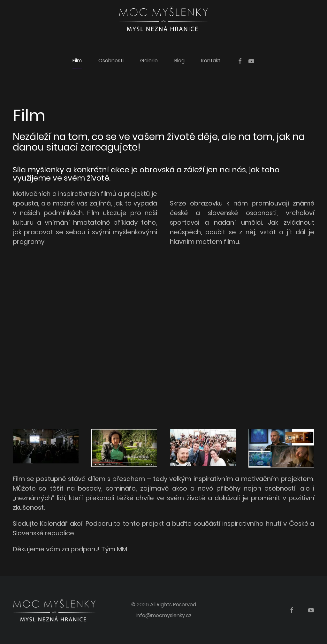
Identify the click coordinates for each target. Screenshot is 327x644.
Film (77, 61)
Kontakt (211, 61)
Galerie (149, 61)
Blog (179, 61)
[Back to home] (163, 19)
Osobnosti (111, 61)
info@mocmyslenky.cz (164, 615)
